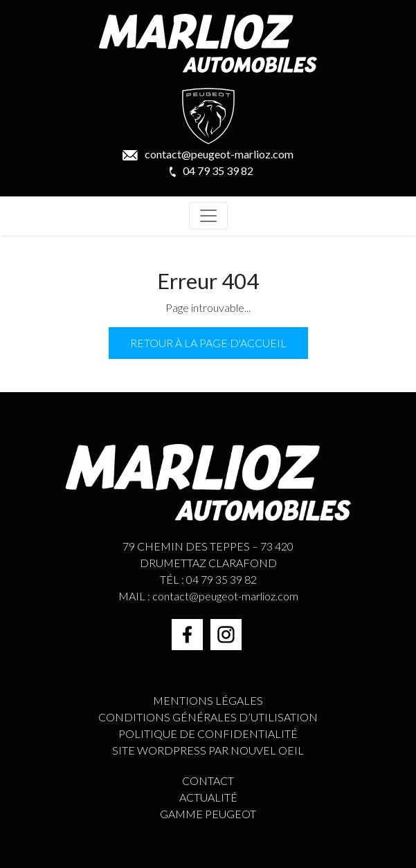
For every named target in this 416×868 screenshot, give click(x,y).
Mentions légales (208, 700)
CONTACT (208, 781)
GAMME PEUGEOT (208, 814)
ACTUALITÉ (208, 797)
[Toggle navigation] (208, 216)
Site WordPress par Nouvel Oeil (208, 750)
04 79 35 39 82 (211, 170)
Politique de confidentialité (208, 733)
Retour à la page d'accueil (208, 343)
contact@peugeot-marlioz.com (208, 154)
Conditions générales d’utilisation (208, 717)
